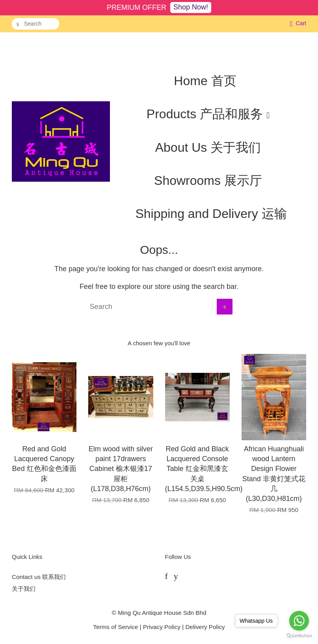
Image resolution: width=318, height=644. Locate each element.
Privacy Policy (162, 627)
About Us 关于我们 (208, 147)
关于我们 (24, 589)
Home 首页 (205, 81)
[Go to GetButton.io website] (299, 636)
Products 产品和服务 (208, 114)
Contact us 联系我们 (39, 577)
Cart (301, 23)
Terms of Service (115, 627)
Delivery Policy (205, 627)
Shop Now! (191, 7)
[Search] (35, 24)
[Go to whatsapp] (299, 621)
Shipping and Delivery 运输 (211, 214)
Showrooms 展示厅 (208, 181)
